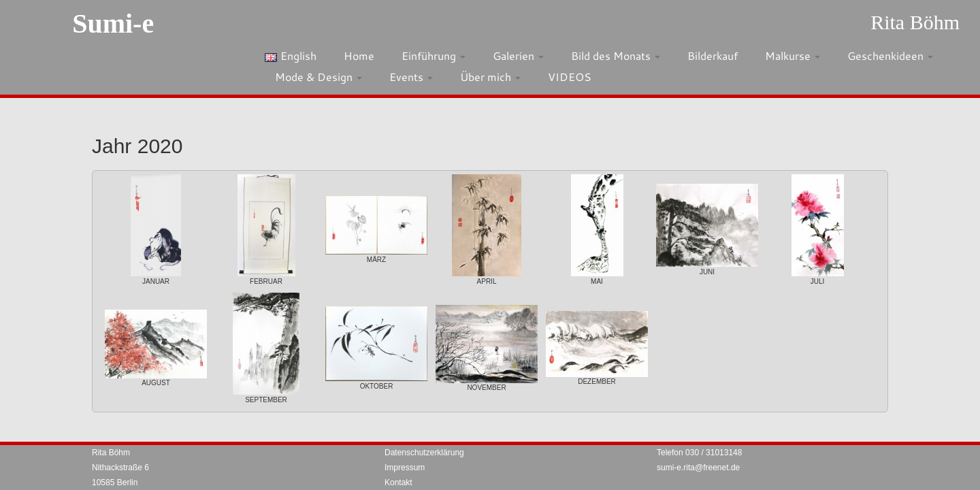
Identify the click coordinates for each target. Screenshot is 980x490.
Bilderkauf (713, 55)
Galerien (518, 55)
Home (359, 55)
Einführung (434, 55)
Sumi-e (113, 23)
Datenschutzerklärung (424, 453)
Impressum (405, 468)
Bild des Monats (616, 55)
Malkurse (793, 55)
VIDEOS (570, 77)
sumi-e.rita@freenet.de (698, 468)
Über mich (490, 77)
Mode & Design (318, 77)
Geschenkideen (890, 55)
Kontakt (398, 483)
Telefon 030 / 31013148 (699, 453)
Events (411, 77)
